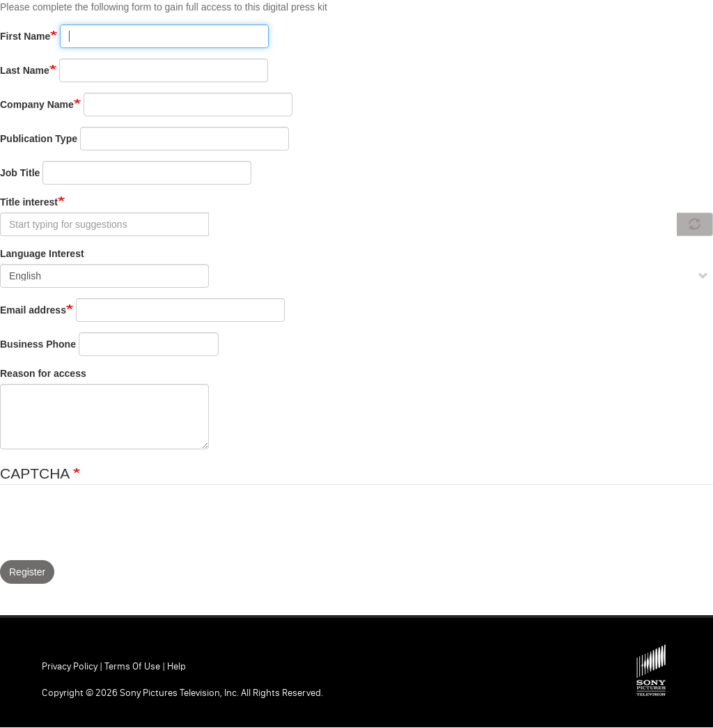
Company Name (37, 104)
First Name (25, 36)
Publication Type (39, 139)
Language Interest (42, 254)
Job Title (20, 173)
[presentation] (106, 526)
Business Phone (38, 344)
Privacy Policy (70, 666)
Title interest (29, 202)
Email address (33, 310)
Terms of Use (132, 666)
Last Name (25, 70)
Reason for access (43, 373)
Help (177, 666)
